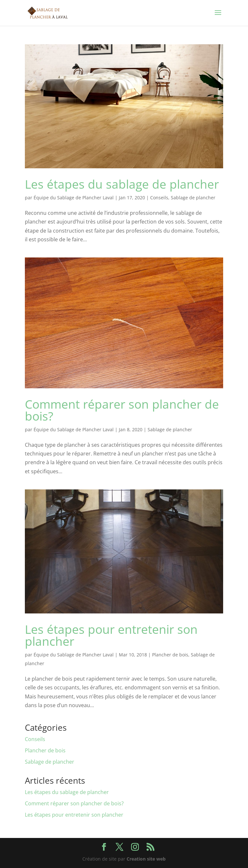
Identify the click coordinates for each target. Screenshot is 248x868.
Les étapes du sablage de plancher (122, 184)
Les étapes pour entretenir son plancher (111, 635)
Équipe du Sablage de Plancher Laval (74, 198)
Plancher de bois (170, 655)
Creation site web (146, 859)
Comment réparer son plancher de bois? (122, 410)
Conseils (159, 198)
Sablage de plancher (193, 198)
